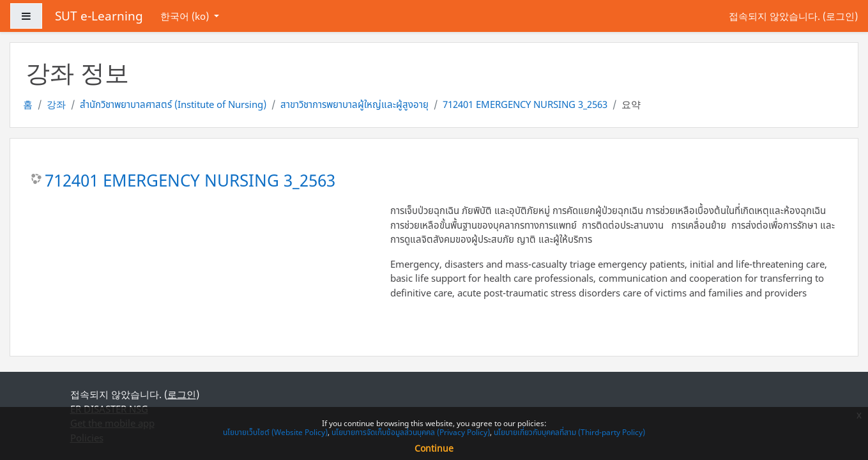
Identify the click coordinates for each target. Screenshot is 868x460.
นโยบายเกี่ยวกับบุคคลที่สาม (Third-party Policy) (569, 432)
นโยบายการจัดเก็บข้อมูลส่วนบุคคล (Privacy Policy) (411, 432)
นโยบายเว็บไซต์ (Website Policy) (275, 432)
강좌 (56, 104)
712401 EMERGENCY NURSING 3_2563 (525, 104)
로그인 (840, 16)
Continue (434, 448)
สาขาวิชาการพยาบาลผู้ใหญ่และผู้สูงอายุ (354, 104)
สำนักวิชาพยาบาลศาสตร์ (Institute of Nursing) (173, 104)
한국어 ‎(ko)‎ (186, 16)
